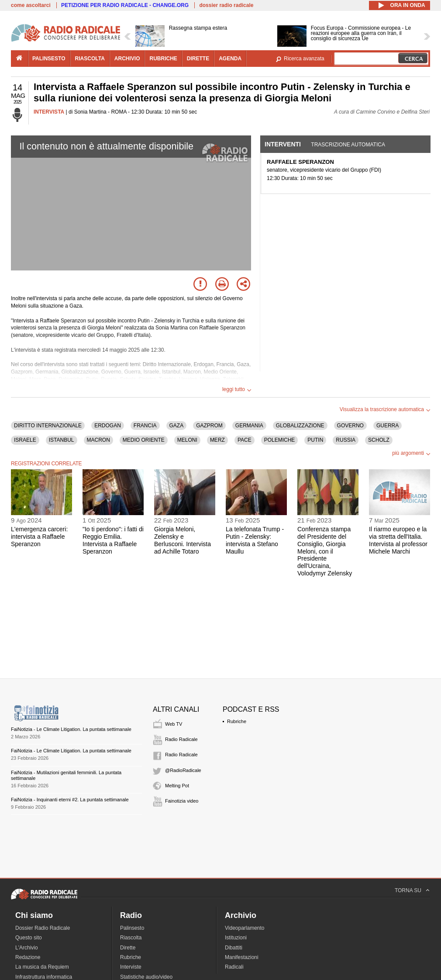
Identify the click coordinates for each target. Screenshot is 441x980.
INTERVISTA (49, 112)
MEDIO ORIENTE (144, 440)
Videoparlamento (245, 928)
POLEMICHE (280, 440)
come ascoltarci (31, 5)
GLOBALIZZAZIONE (300, 426)
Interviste (131, 967)
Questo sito (29, 938)
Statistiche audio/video (146, 977)
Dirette (128, 948)
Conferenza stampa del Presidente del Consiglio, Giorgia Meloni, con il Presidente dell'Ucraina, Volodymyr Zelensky (325, 551)
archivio (127, 59)
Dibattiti (234, 948)
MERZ (217, 440)
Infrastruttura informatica (44, 977)
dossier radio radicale (226, 5)
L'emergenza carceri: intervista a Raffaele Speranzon (39, 537)
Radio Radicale (181, 739)
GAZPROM (209, 426)
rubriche (163, 59)
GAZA (177, 426)
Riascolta (131, 938)
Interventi (283, 144)
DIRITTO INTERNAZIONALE (48, 426)
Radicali (234, 967)
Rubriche (237, 721)
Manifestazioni (242, 957)
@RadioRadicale (183, 770)
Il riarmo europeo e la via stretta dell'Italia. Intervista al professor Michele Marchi (398, 540)
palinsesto (49, 59)
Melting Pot (177, 786)
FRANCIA (145, 426)
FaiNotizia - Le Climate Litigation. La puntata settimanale (71, 729)
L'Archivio (27, 948)
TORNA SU (408, 890)
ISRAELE (25, 440)
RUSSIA (346, 440)
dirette (198, 59)
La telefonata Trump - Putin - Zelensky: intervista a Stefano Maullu (255, 540)
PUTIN (315, 440)
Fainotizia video (182, 801)
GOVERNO (350, 426)
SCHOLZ (379, 440)
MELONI (187, 440)
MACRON (98, 440)
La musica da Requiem (42, 967)
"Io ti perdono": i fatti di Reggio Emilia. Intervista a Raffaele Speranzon (113, 540)
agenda (230, 59)
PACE (245, 440)
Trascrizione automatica (348, 145)
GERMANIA (249, 426)
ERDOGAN (108, 426)
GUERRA (388, 426)
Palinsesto (132, 928)
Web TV (174, 724)
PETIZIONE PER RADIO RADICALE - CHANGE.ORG (125, 5)
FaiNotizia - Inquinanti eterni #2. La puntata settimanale (70, 800)
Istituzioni (236, 938)
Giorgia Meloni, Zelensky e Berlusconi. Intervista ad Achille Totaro (183, 540)
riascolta (90, 59)
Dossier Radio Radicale (43, 928)
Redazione (28, 957)
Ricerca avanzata (304, 59)
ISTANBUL (62, 440)
